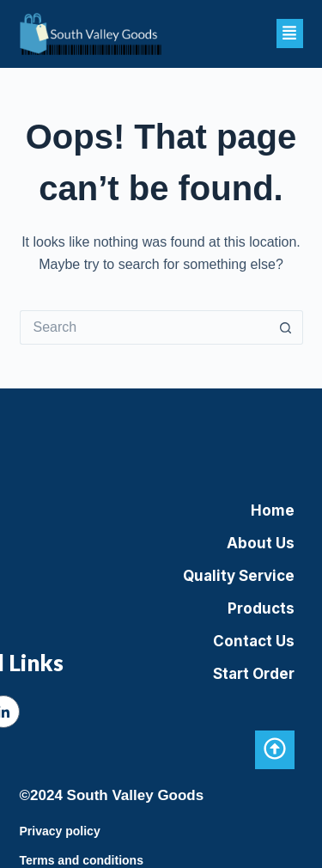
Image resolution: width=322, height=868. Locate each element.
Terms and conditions (82, 860)
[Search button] (286, 327)
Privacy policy (60, 831)
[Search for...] (144, 327)
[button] (290, 34)
